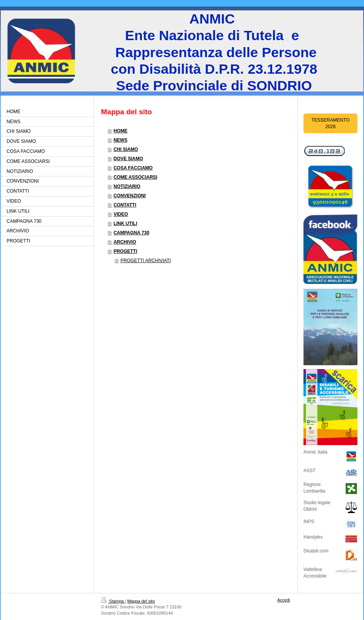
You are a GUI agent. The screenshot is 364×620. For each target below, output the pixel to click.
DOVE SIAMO (128, 159)
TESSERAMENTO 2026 (330, 123)
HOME (120, 131)
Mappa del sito (141, 601)
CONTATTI (125, 205)
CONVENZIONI (129, 196)
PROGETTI (125, 251)
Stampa (113, 601)
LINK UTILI (125, 224)
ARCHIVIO (125, 242)
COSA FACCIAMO (133, 168)
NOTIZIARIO (127, 186)
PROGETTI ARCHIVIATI (145, 261)
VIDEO (120, 214)
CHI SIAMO (126, 149)
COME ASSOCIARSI (135, 177)
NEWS (120, 140)
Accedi (284, 600)
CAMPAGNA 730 (131, 233)
